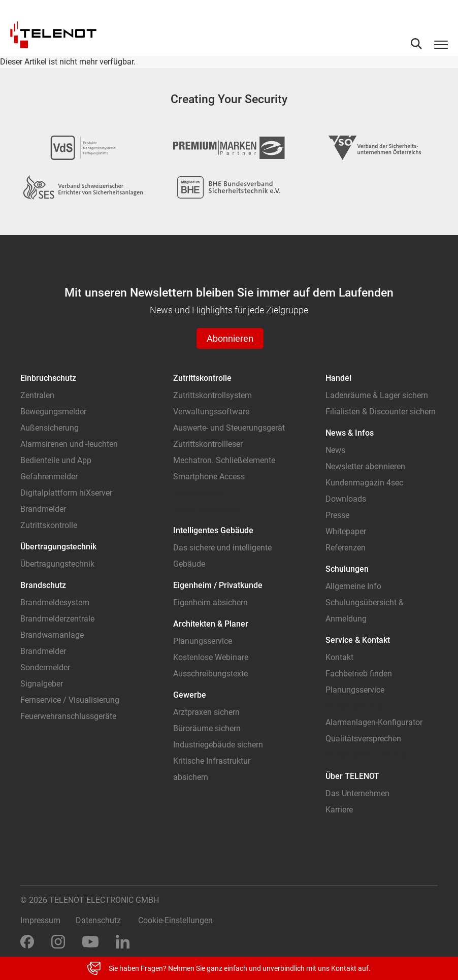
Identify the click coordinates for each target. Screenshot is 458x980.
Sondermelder (45, 667)
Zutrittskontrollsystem (212, 395)
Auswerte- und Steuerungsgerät (229, 428)
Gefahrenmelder (49, 477)
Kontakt (339, 657)
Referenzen (346, 548)
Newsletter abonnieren (365, 466)
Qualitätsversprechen (363, 739)
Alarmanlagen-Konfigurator (374, 722)
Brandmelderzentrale (57, 619)
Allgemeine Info (353, 586)
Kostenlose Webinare (211, 657)
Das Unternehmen (357, 793)
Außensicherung (50, 428)
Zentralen (37, 395)
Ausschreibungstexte (210, 674)
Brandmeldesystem (55, 602)
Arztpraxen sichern (206, 712)
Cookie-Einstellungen (175, 920)
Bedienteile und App (56, 460)
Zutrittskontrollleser (208, 444)
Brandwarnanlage (52, 635)
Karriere (339, 810)
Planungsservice (203, 641)
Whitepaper (346, 531)
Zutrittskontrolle (49, 525)
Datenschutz (98, 920)
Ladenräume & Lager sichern (377, 395)
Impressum (40, 920)
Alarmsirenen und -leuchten (69, 444)
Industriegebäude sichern (218, 745)
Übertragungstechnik (57, 564)
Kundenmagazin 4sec (364, 483)
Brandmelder (43, 509)
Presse (337, 515)
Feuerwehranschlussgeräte (68, 716)
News (335, 450)
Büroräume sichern (207, 728)
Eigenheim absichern (210, 602)
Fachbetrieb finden (359, 674)
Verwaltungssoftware (211, 412)
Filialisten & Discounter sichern (381, 412)
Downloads (346, 499)
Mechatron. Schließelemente (224, 460)
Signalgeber (42, 684)
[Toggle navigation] (441, 44)
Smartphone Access (209, 477)
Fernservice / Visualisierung (70, 700)
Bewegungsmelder (53, 412)
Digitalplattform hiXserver (66, 493)
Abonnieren (230, 338)
